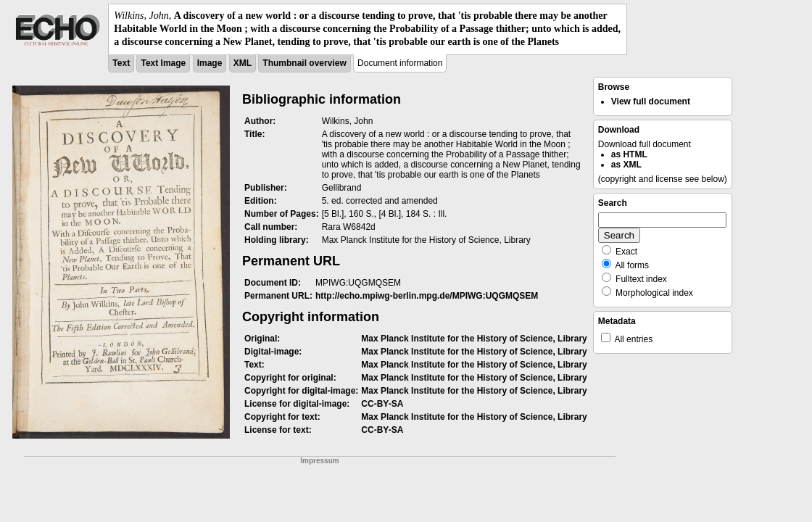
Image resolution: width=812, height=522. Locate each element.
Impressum (319, 461)
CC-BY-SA (382, 404)
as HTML (629, 154)
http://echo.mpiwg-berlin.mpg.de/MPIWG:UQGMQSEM (427, 296)
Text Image (163, 63)
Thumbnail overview (304, 63)
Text (121, 63)
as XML (626, 165)
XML (243, 63)
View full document (651, 101)
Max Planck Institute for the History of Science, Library (474, 339)
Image (210, 63)
